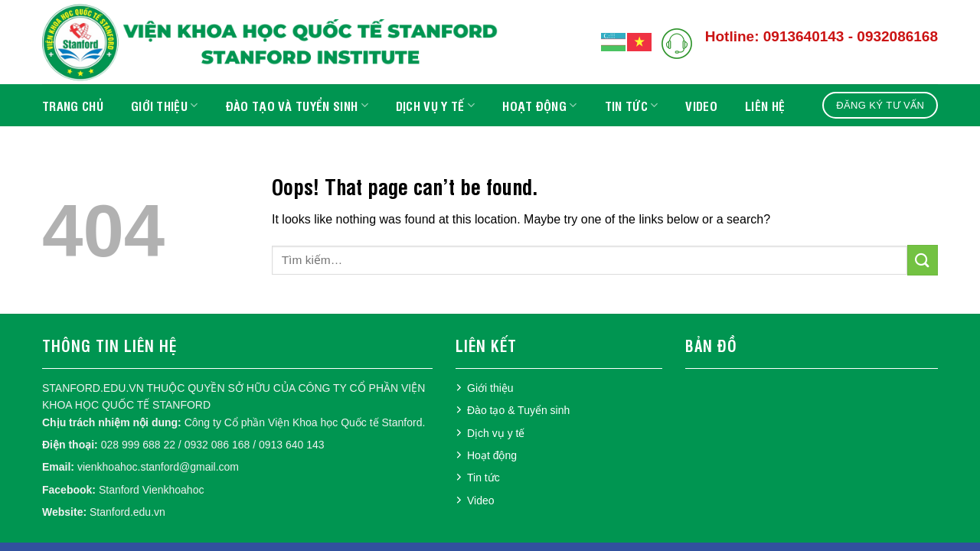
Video (701, 106)
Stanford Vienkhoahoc (152, 490)
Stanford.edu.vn (127, 512)
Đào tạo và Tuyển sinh (297, 106)
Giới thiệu (165, 106)
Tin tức (632, 106)
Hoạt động (539, 106)
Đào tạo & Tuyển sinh (518, 410)
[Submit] (923, 260)
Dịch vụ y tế (435, 106)
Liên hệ (765, 106)
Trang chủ (73, 106)
